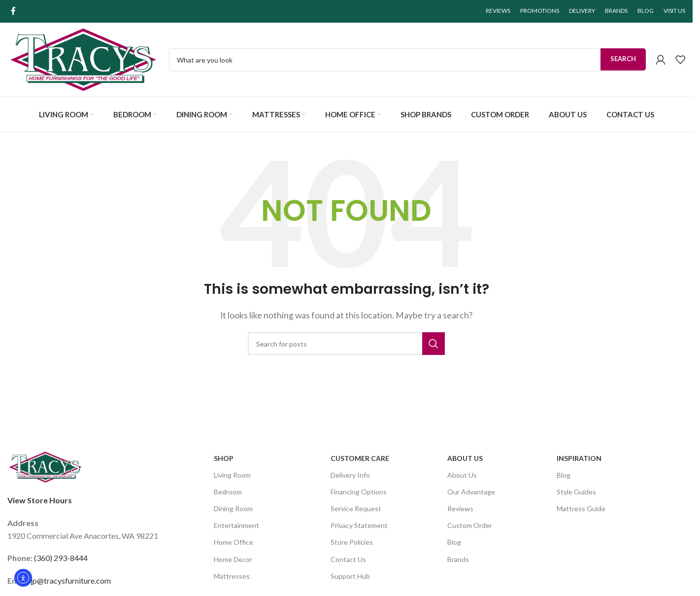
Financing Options (359, 492)
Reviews (460, 508)
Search (623, 59)
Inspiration (579, 458)
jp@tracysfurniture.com (71, 580)
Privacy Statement (359, 525)
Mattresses (232, 576)
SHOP (224, 458)
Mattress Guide (581, 508)
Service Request (356, 508)
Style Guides (576, 492)
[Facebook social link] (13, 11)
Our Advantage (471, 492)
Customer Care (360, 458)
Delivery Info (350, 475)
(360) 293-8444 (61, 558)
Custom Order (470, 525)
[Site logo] (83, 58)
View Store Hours (40, 500)
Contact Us (348, 559)
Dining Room (233, 508)
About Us (465, 458)
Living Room (232, 475)
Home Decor (233, 559)
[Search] (346, 344)
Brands (458, 559)
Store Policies (352, 542)
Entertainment (236, 525)
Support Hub (350, 576)
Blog (454, 542)
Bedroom (228, 492)
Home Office (233, 542)
